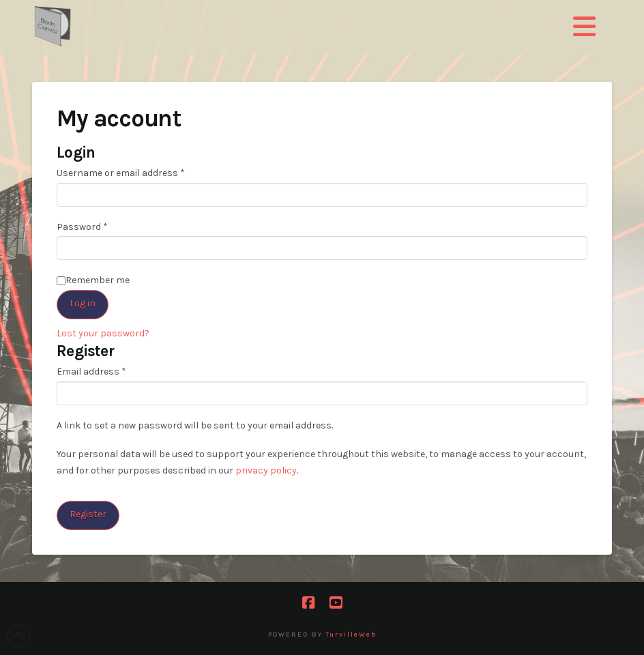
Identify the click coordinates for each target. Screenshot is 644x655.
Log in (83, 303)
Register (88, 514)
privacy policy (266, 470)
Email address (110, 370)
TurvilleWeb (351, 635)
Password (101, 226)
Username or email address (140, 172)
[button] (584, 28)
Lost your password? (103, 333)
